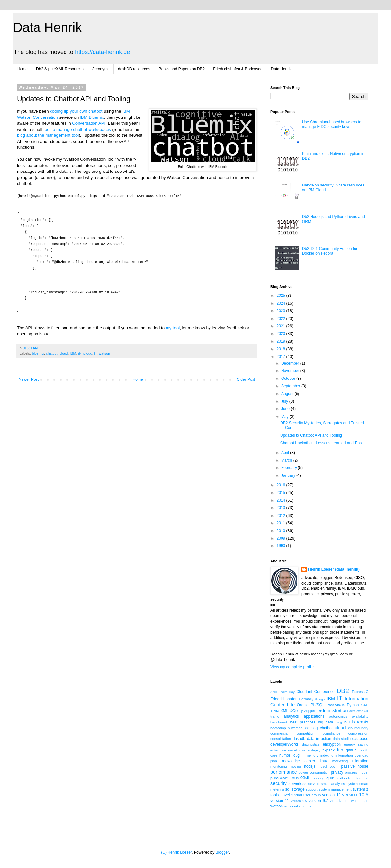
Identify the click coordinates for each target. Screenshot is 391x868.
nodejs (310, 766)
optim (334, 766)
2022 (282, 319)
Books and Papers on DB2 (182, 69)
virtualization (340, 801)
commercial (279, 733)
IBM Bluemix (92, 117)
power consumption (314, 772)
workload (291, 806)
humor (285, 755)
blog (339, 722)
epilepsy (314, 750)
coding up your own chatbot (76, 111)
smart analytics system (339, 784)
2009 (282, 538)
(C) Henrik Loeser (176, 852)
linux (324, 761)
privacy (337, 772)
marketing (340, 761)
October (289, 379)
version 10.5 (355, 795)
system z (360, 789)
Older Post (246, 379)
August (288, 394)
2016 (282, 485)
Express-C (360, 692)
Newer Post (29, 379)
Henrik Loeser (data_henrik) (334, 569)
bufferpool (296, 728)
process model (356, 772)
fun (340, 750)
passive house (355, 766)
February (290, 468)
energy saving (356, 744)
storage (298, 789)
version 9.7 (318, 801)
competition (305, 733)
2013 (282, 508)
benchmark (279, 722)
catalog (312, 728)
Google (320, 699)
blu (347, 722)
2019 (282, 341)
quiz (330, 778)
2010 (282, 531)
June (286, 409)
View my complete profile (292, 667)
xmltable (306, 806)
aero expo (356, 711)
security (279, 783)
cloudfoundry (358, 728)
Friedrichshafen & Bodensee (238, 69)
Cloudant (304, 692)
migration (360, 761)
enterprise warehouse (288, 750)
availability (360, 716)
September (291, 386)
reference (361, 778)
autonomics (338, 716)
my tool (173, 328)
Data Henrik (47, 27)
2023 (282, 311)
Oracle (303, 705)
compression (358, 733)
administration (333, 710)
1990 (282, 546)
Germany (306, 699)
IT (95, 353)
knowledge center (298, 761)
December (291, 363)
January (289, 475)
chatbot (52, 353)
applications (314, 716)
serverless (298, 784)
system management (335, 789)
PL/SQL (318, 705)
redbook (344, 778)
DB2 (343, 691)
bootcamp (278, 728)
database (360, 739)
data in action (319, 739)
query (319, 778)
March (287, 460)
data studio (342, 739)
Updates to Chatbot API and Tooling (311, 435)
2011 (282, 523)
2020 (282, 334)
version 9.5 (299, 801)
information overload (352, 755)
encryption (332, 744)
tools (275, 795)
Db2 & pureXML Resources (60, 69)
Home (22, 69)
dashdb (299, 739)
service (314, 784)
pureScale (279, 778)
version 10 (332, 795)
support (312, 789)
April (286, 453)
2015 (282, 493)
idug (296, 755)
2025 (282, 296)
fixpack (329, 750)
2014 (282, 500)
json (274, 761)
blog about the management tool (48, 135)
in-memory (310, 755)
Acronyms (101, 69)
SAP (365, 705)
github (351, 750)
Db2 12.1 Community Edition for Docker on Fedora (330, 251)
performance (284, 772)
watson (104, 353)
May (285, 417)
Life (291, 705)
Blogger (222, 852)
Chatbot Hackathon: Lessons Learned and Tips (321, 443)
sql (288, 789)
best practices (303, 722)
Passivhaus (335, 705)
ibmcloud (85, 353)
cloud (64, 353)
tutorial (297, 795)
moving (295, 766)
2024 (282, 303)
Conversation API (89, 123)
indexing (327, 755)
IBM (73, 353)
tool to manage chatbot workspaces (77, 129)
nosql (323, 766)
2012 (282, 516)
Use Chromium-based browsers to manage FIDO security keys (332, 124)
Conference (325, 692)
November (291, 371)
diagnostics (311, 744)
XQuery (296, 711)
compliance (332, 733)
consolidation (281, 739)
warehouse (360, 801)
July (285, 401)
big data (326, 722)
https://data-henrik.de (102, 52)
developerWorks (284, 744)
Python (353, 705)
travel (285, 795)
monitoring (279, 766)
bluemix (38, 353)
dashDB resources (134, 69)
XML (284, 711)
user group (312, 795)
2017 (282, 357)
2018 (282, 349)
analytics (291, 716)
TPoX (275, 711)
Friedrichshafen (284, 699)
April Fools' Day (282, 692)
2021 (282, 326)
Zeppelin (311, 711)
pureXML (301, 778)
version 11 (280, 801)
